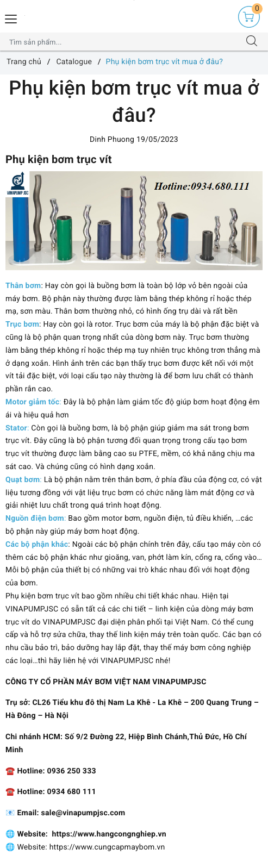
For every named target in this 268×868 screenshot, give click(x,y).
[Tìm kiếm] (252, 42)
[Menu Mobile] (11, 18)
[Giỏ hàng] (249, 17)
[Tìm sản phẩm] (123, 42)
